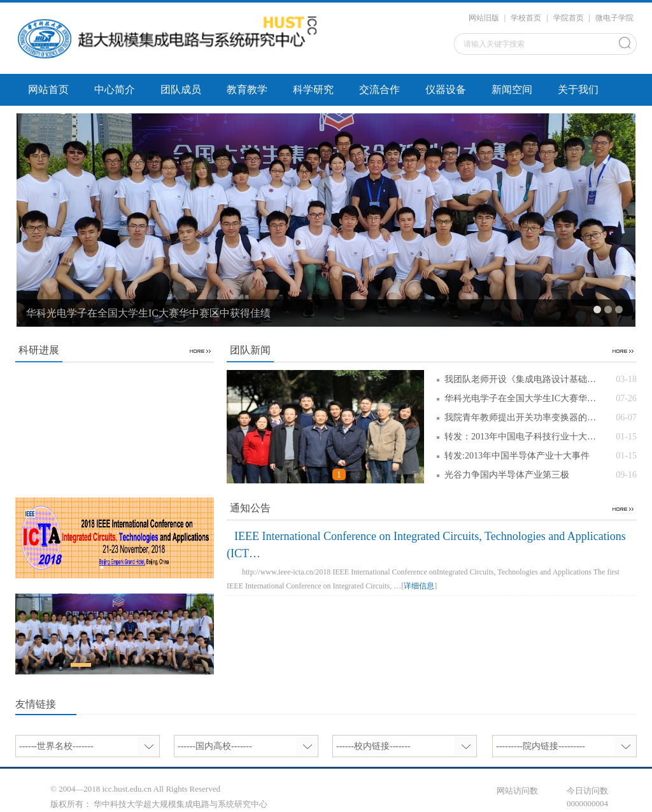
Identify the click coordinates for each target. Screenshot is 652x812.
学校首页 (526, 18)
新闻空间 (512, 89)
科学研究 (313, 89)
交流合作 (379, 89)
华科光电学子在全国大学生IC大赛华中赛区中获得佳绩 (148, 313)
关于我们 (578, 89)
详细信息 (419, 586)
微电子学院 (614, 18)
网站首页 (48, 89)
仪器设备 (446, 89)
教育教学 (247, 89)
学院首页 (569, 18)
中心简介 (115, 89)
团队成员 (181, 89)
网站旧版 (484, 18)
